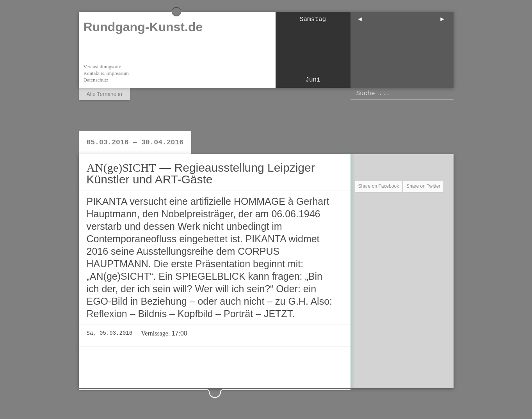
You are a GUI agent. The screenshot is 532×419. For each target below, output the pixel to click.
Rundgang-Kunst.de (143, 27)
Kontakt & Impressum (106, 73)
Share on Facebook (379, 186)
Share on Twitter (423, 186)
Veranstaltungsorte (102, 67)
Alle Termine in (105, 94)
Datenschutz (96, 80)
